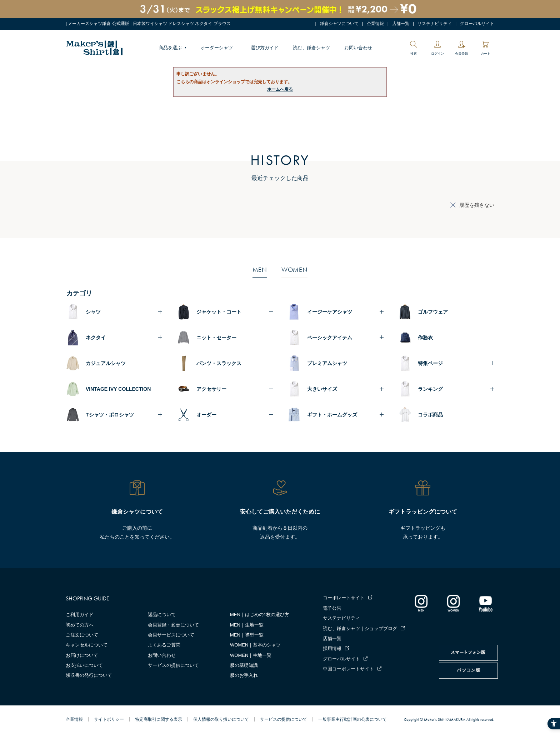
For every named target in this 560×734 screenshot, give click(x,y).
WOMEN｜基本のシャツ (255, 645)
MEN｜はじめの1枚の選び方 (260, 615)
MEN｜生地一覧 (247, 625)
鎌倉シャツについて (339, 24)
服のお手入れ (244, 675)
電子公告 (332, 608)
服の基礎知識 (244, 665)
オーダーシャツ (217, 48)
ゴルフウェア (433, 312)
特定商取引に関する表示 (159, 719)
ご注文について (82, 635)
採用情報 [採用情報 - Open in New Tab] (332, 648)
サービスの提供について (173, 665)
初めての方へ (80, 625)
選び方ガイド (265, 48)
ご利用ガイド (80, 615)
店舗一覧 (401, 24)
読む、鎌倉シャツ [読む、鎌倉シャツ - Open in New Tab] (311, 48)
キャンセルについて (87, 645)
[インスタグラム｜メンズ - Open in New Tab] (421, 603)
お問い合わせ (358, 48)
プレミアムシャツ (327, 363)
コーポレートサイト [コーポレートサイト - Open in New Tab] (344, 598)
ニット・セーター (216, 338)
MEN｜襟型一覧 (247, 635)
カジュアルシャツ (106, 363)
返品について (162, 615)
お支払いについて (84, 665)
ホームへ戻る (280, 89)
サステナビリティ (435, 24)
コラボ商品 (430, 415)
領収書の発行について (89, 675)
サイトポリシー (109, 719)
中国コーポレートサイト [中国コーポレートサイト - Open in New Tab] (348, 669)
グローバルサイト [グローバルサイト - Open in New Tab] (477, 24)
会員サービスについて (171, 635)
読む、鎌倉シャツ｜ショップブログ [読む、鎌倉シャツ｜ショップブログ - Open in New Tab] (360, 628)
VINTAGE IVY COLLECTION (118, 389)
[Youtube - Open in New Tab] (485, 603)
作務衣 (425, 338)
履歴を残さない (477, 205)
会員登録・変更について (173, 625)
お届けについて (82, 655)
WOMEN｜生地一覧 (251, 655)
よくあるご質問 (164, 645)
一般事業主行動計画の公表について (352, 719)
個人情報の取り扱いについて (221, 719)
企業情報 (375, 24)
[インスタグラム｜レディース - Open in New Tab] (453, 603)
